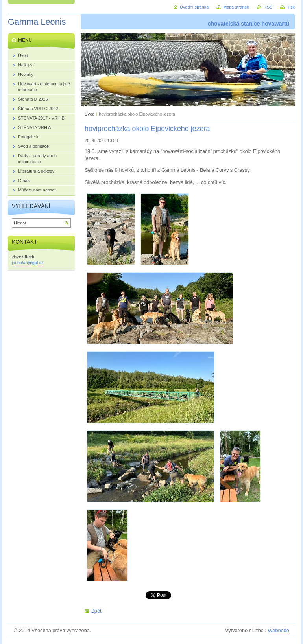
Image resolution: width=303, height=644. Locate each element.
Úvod (90, 114)
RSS (268, 7)
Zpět (96, 611)
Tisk (291, 7)
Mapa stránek (236, 7)
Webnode (278, 630)
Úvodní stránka (194, 7)
